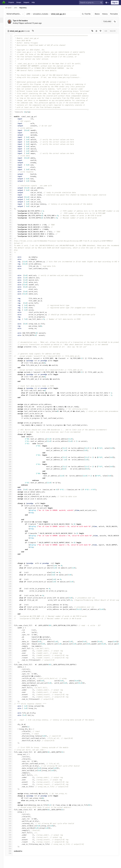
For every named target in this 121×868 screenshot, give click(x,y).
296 (12, 715)
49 (12, 146)
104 (12, 273)
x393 (31, 14)
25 (12, 91)
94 (12, 250)
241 (12, 588)
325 (12, 782)
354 (12, 849)
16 (12, 70)
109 (12, 285)
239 (12, 584)
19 (12, 77)
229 (12, 561)
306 (12, 738)
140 (12, 356)
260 (12, 632)
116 (12, 301)
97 (12, 257)
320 (12, 770)
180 (12, 448)
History (105, 14)
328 (12, 789)
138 (12, 351)
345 (12, 828)
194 (12, 480)
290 (12, 701)
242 (12, 591)
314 (12, 757)
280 (12, 678)
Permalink (114, 14)
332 (12, 798)
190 (12, 471)
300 (12, 724)
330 (12, 793)
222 (12, 545)
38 (12, 121)
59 (12, 169)
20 (12, 80)
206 (12, 508)
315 (12, 759)
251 (12, 611)
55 (12, 160)
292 (12, 706)
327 (12, 786)
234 (12, 572)
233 (12, 570)
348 (12, 835)
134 (12, 342)
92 (12, 245)
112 (12, 291)
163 (12, 409)
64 (12, 181)
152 (12, 384)
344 (12, 826)
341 (12, 819)
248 (12, 605)
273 (12, 662)
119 (12, 308)
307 (12, 740)
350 (12, 839)
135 (12, 344)
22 (12, 84)
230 (12, 563)
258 (12, 628)
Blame (97, 14)
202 (12, 499)
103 (12, 271)
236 (12, 577)
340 (12, 816)
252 (12, 614)
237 (12, 579)
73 (12, 202)
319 (12, 768)
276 (12, 669)
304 (12, 734)
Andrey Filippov (21, 23)
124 (12, 319)
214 (12, 526)
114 (12, 296)
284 (12, 687)
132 (12, 337)
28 (12, 98)
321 (12, 773)
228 (12, 559)
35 (12, 114)
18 (12, 75)
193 (12, 478)
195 (12, 483)
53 (12, 156)
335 (12, 805)
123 (12, 317)
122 (12, 314)
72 (12, 199)
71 (12, 197)
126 (12, 324)
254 (12, 618)
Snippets (26, 2)
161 (12, 404)
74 (12, 204)
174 (12, 434)
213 (12, 524)
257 (12, 625)
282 (12, 683)
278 (12, 674)
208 (12, 512)
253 (12, 616)
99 (12, 261)
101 (12, 266)
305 (12, 736)
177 (12, 441)
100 (12, 264)
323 (12, 777)
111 (12, 289)
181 (12, 450)
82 (12, 222)
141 (12, 358)
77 (12, 211)
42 (12, 130)
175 (12, 436)
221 (12, 542)
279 (12, 676)
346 (12, 830)
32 (12, 107)
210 (12, 517)
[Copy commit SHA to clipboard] (115, 22)
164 (12, 411)
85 (12, 229)
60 (12, 172)
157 (12, 395)
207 (12, 510)
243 (12, 593)
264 (12, 641)
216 (12, 531)
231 (12, 565)
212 (12, 522)
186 (12, 462)
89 (12, 238)
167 (12, 418)
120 (12, 310)
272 (12, 660)
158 (12, 397)
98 (12, 259)
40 (12, 126)
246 (12, 600)
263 (12, 639)
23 (12, 86)
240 (12, 586)
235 (12, 575)
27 (12, 96)
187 (12, 464)
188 (12, 466)
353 (12, 846)
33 (12, 109)
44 (12, 135)
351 (12, 842)
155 (12, 390)
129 (12, 331)
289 (12, 699)
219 (12, 538)
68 (12, 190)
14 (12, 66)
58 (12, 167)
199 (12, 492)
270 (12, 655)
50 (12, 149)
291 (12, 704)
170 (12, 425)
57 (12, 165)
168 (12, 420)
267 (12, 648)
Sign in (115, 3)
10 (12, 57)
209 (12, 515)
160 (12, 402)
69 (12, 192)
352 (12, 844)
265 (12, 644)
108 (12, 282)
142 (12, 360)
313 (12, 754)
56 (12, 162)
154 (12, 388)
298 (12, 720)
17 (12, 73)
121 (12, 312)
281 (12, 681)
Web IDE (113, 31)
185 (12, 460)
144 (12, 365)
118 (12, 305)
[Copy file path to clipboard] (36, 31)
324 (12, 780)
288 (12, 697)
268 (12, 651)
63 (12, 179)
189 (12, 469)
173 (12, 432)
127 (12, 326)
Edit (106, 31)
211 (12, 519)
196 (12, 485)
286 (12, 692)
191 (12, 473)
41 (12, 128)
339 (12, 814)
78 (12, 213)
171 (12, 427)
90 (12, 241)
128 (12, 328)
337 (12, 810)
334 (12, 803)
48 (12, 144)
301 (12, 727)
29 (12, 100)
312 (12, 752)
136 (12, 347)
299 (12, 722)
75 (12, 206)
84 (12, 227)
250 (12, 609)
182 (12, 453)
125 (12, 321)
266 (12, 646)
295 (12, 713)
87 (12, 234)
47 (12, 142)
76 (12, 209)
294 (12, 711)
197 (12, 487)
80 (12, 218)
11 (12, 59)
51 (12, 151)
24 (12, 89)
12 (12, 61)
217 (12, 533)
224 (12, 549)
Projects (11, 2)
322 (12, 775)
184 (12, 457)
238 (12, 582)
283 (12, 685)
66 (12, 185)
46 (12, 139)
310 (12, 747)
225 (12, 552)
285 (12, 690)
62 (12, 176)
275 (12, 667)
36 (12, 116)
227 (12, 556)
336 (12, 807)
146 (12, 370)
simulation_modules (43, 14)
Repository (26, 8)
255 (12, 621)
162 (12, 407)
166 (12, 416)
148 (12, 374)
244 (12, 595)
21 (12, 82)
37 (12, 119)
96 (12, 255)
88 (12, 236)
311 (12, 750)
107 (12, 280)
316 (12, 761)
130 (12, 333)
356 (12, 853)
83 (12, 225)
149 (12, 377)
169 (12, 423)
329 (12, 791)
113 (12, 294)
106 (12, 278)
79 (12, 215)
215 (12, 529)
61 (12, 174)
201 (12, 496)
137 (12, 349)
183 (12, 455)
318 (12, 766)
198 (12, 489)
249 (12, 607)
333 (12, 800)
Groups (19, 2)
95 (12, 252)
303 (12, 731)
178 (12, 443)
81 (12, 220)
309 (12, 745)
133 (12, 340)
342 (12, 821)
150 (12, 379)
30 (12, 103)
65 (12, 183)
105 (12, 275)
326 (12, 784)
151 (12, 381)
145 (12, 367)
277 (12, 671)
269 (12, 653)
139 (12, 354)
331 (12, 796)
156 (12, 393)
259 (12, 630)
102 (12, 268)
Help (33, 2)
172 (12, 430)
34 (12, 112)
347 (12, 833)
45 (12, 137)
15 (12, 68)
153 (12, 386)
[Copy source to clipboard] (92, 31)
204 (12, 503)
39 (12, 123)
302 (12, 729)
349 (12, 837)
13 (12, 63)
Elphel (11, 8)
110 (12, 287)
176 (12, 439)
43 (12, 133)
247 (12, 602)
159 (12, 400)
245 (12, 598)
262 (12, 637)
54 (12, 158)
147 (12, 372)
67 (12, 188)
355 (12, 851)
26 (12, 93)
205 (12, 506)
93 (12, 248)
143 (12, 363)
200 (12, 494)
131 (12, 335)
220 (12, 540)
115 (12, 298)
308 (12, 743)
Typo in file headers (23, 21)
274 (12, 664)
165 (12, 413)
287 (12, 694)
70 (12, 195)
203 (12, 501)
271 (12, 658)
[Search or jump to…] (91, 3)
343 (12, 823)
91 (12, 243)
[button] (3, 865)
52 (12, 153)
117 (12, 303)
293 (12, 708)
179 (12, 446)
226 (12, 554)
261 (12, 635)
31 (12, 105)
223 (12, 547)
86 (12, 232)
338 (12, 812)
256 (12, 623)
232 (12, 568)
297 (12, 717)
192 (12, 476)
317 (12, 763)
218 (12, 536)
